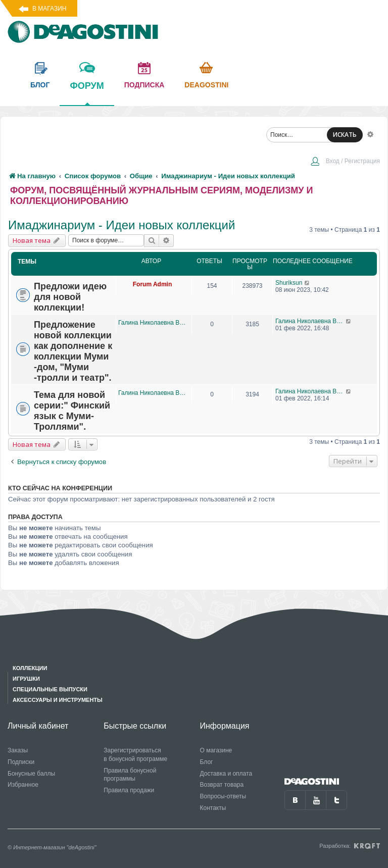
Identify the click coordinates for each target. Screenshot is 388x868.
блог (40, 85)
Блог (207, 762)
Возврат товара (222, 785)
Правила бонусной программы (130, 775)
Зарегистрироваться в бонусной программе (135, 755)
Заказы (18, 750)
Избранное (23, 785)
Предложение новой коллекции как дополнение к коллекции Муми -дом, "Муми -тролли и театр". (73, 351)
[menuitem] (345, 162)
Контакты (213, 808)
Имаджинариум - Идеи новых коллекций (122, 225)
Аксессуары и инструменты (58, 700)
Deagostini (206, 85)
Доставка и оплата (226, 774)
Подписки (21, 762)
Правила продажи (129, 790)
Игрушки (26, 679)
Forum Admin (153, 284)
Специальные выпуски (50, 689)
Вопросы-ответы (223, 796)
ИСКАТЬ (345, 135)
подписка (144, 85)
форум (87, 93)
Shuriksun (289, 283)
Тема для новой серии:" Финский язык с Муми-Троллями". (72, 411)
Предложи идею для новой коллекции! (70, 297)
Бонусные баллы (31, 774)
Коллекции (30, 668)
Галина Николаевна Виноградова (152, 323)
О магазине (216, 750)
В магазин (49, 9)
